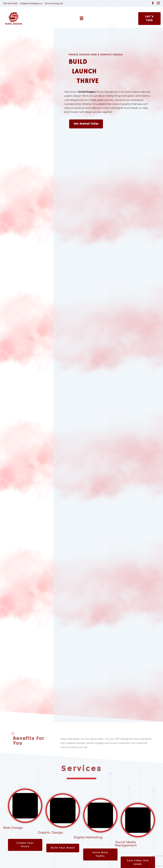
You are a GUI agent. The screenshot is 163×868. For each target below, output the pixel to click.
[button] (81, 18)
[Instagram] (158, 3)
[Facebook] (153, 3)
